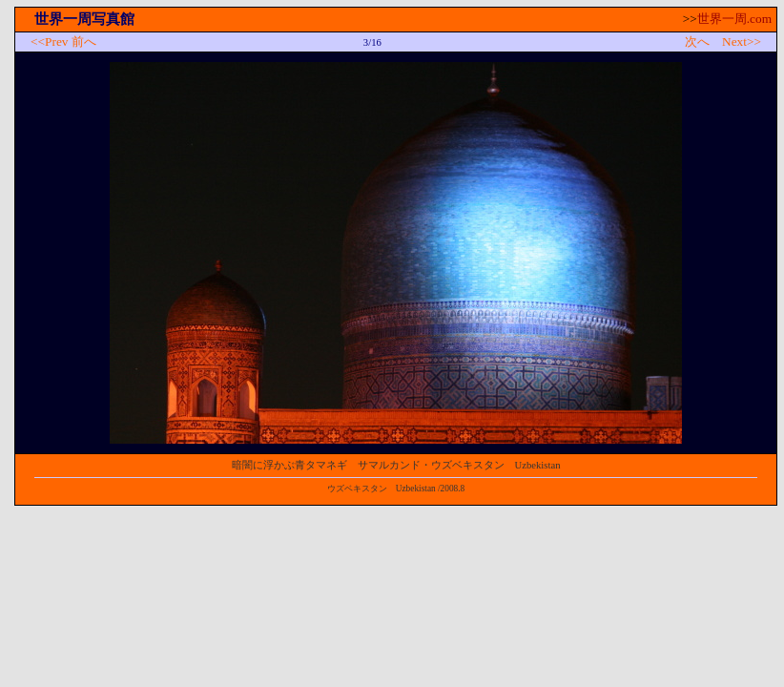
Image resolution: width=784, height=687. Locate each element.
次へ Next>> (723, 42)
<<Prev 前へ (63, 42)
